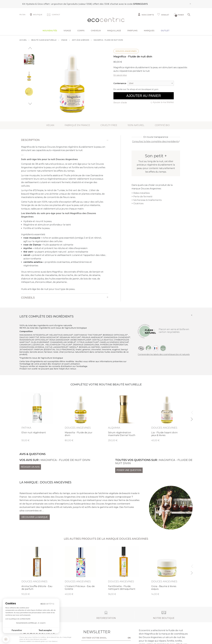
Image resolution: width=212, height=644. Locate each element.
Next (30, 104)
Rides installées (141, 193)
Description (30, 140)
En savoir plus (120, 75)
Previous (30, 48)
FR (21, 15)
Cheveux (96, 31)
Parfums (132, 31)
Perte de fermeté (143, 197)
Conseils (28, 298)
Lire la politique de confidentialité (18, 619)
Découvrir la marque (35, 517)
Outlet (165, 31)
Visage (67, 31)
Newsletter (93, 632)
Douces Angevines (126, 51)
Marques (149, 31)
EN (24, 15)
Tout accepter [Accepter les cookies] (45, 630)
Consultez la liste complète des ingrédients (155, 141)
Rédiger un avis (30, 467)
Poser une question (129, 470)
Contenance (120, 83)
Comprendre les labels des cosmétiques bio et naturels (164, 354)
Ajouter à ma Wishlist (163, 102)
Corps (81, 31)
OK (129, 638)
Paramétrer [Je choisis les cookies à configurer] (17, 630)
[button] (6, 639)
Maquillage (114, 31)
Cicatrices (138, 203)
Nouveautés (50, 31)
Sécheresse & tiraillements (147, 200)
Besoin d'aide (120, 103)
